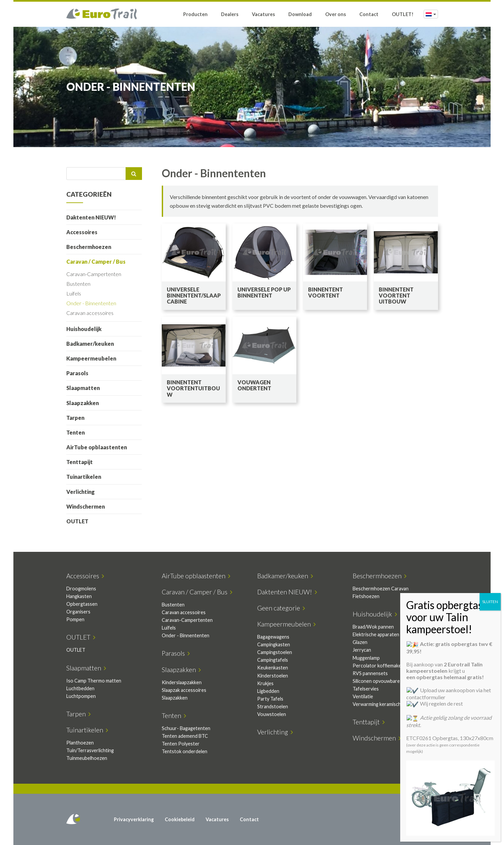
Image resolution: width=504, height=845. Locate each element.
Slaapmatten (83, 388)
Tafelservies (366, 689)
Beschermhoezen (89, 247)
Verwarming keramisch (377, 704)
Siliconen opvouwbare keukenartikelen (394, 681)
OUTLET (77, 521)
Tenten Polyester (181, 744)
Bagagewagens (273, 637)
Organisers (78, 612)
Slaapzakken (83, 403)
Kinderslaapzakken (182, 682)
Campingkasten (274, 644)
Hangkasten (79, 596)
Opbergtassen (82, 604)
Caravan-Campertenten (94, 274)
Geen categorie (281, 608)
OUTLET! (403, 14)
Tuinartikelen (84, 477)
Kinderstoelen (273, 676)
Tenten (76, 432)
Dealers (230, 14)
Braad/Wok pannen (373, 627)
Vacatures (263, 14)
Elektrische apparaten (376, 634)
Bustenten (78, 284)
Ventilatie (363, 696)
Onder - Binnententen (91, 303)
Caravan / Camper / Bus (96, 262)
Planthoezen (80, 743)
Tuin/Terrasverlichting (90, 750)
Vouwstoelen (272, 714)
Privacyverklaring (134, 819)
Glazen (360, 642)
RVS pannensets (370, 673)
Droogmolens (81, 589)
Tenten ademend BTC (185, 736)
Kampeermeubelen (91, 358)
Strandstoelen (273, 706)
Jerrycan (362, 650)
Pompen (75, 619)
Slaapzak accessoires (184, 690)
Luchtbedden (80, 688)
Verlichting (81, 492)
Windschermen (86, 506)
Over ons (336, 14)
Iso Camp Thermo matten (94, 681)
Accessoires (82, 232)
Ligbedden (268, 691)
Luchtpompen (81, 696)
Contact (369, 14)
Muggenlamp (366, 658)
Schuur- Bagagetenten (186, 728)
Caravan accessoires (90, 313)
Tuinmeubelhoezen (87, 758)
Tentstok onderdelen (185, 751)
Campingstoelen (275, 652)
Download (300, 14)
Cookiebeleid (180, 819)
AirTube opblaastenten (97, 447)
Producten (195, 14)
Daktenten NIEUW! (91, 217)
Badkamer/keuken (90, 344)
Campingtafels (273, 660)
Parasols (77, 373)
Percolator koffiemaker (378, 666)
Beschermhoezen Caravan (381, 589)
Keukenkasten (273, 668)
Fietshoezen (366, 596)
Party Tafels (270, 699)
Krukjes (265, 683)
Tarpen (75, 418)
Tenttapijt (80, 462)
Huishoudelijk (84, 329)
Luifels (74, 293)
